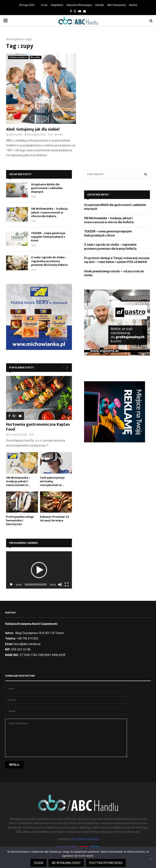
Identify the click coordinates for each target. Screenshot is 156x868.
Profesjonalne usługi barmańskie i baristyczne (20, 520)
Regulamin (57, 5)
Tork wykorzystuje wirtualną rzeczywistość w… (52, 481)
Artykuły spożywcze (18, 57)
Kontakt (100, 5)
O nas (44, 5)
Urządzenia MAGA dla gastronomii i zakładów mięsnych (47, 188)
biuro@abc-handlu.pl (86, 839)
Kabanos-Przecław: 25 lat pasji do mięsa (55, 519)
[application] (39, 570)
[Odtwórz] (11, 585)
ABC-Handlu (16, 135)
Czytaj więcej (110, 866)
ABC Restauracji (116, 5)
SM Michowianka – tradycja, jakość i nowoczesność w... (18, 481)
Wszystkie (36, 57)
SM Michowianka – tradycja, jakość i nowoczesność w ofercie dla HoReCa (49, 212)
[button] (39, 570)
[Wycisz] (60, 585)
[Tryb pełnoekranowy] (67, 585)
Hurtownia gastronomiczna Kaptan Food (38, 427)
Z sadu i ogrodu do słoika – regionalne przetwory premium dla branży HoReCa (49, 261)
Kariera (133, 5)
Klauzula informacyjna (79, 5)
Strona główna (15, 39)
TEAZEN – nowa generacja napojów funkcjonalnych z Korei (48, 237)
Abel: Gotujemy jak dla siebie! (33, 129)
